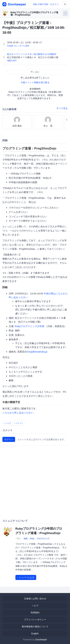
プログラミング (43, 539)
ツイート (19, 423)
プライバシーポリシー (35, 620)
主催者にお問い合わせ (35, 599)
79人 (18, 539)
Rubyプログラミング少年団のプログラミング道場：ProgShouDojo (34, 14)
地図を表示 (12, 61)
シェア (8, 423)
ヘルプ (35, 606)
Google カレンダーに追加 (18, 46)
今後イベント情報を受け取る (35, 82)
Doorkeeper (41, 640)
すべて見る (62, 108)
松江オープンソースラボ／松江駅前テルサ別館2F (32, 54)
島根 (26, 539)
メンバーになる (26, 577)
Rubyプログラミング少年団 (30, 326)
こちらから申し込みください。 (19, 413)
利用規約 (35, 613)
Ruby (32, 539)
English (35, 634)
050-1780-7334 (41, 4)
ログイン (55, 4)
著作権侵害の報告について (35, 627)
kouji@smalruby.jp (37, 352)
